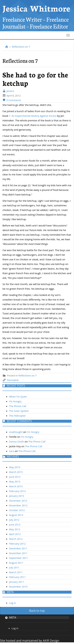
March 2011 (16, 572)
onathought (16, 432)
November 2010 (18, 587)
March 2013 (16, 486)
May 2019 (15, 467)
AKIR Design (51, 641)
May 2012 (15, 529)
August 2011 (16, 563)
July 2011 (14, 567)
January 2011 (17, 582)
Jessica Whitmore (36, 8)
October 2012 (17, 510)
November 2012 (18, 505)
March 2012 (16, 539)
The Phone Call (18, 406)
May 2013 (15, 481)
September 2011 (18, 558)
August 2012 (16, 515)
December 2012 (18, 501)
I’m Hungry (15, 401)
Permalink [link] (13, 380)
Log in (12, 603)
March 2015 (16, 472)
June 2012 (15, 524)
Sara (12, 451)
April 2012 (15, 534)
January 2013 (17, 496)
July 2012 (14, 520)
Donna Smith (17, 441)
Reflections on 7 (21, 47)
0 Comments (12, 100)
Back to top (37, 611)
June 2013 (15, 477)
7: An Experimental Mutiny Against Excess (33, 116)
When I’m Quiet (18, 397)
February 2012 (17, 544)
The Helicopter (17, 416)
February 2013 (17, 491)
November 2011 (18, 553)
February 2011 (17, 577)
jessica (8, 91)
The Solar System (19, 411)
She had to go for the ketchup (35, 79)
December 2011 (18, 548)
